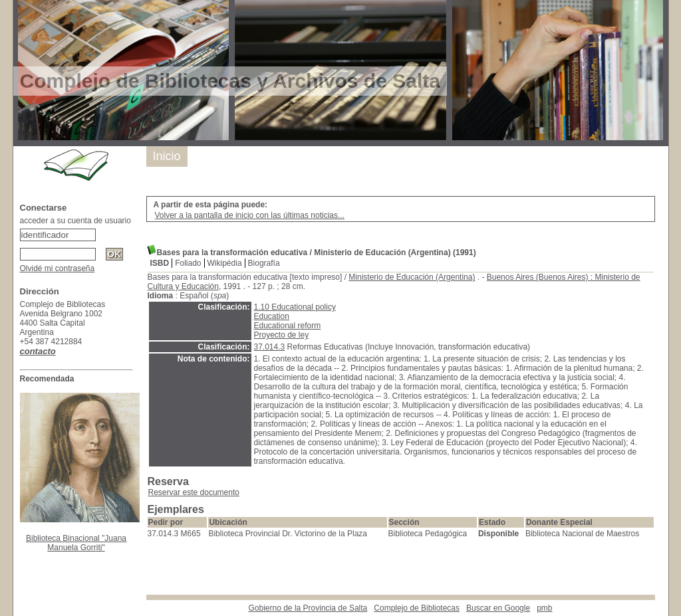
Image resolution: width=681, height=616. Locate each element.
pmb (544, 608)
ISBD (160, 263)
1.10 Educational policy (295, 307)
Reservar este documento (194, 492)
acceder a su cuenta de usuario (75, 221)
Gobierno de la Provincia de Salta (308, 608)
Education (272, 316)
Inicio (167, 156)
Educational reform (288, 326)
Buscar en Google (498, 608)
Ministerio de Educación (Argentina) (412, 277)
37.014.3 (270, 347)
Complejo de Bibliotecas (417, 608)
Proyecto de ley (282, 335)
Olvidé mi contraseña (58, 268)
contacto (38, 351)
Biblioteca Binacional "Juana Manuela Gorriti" (76, 543)
